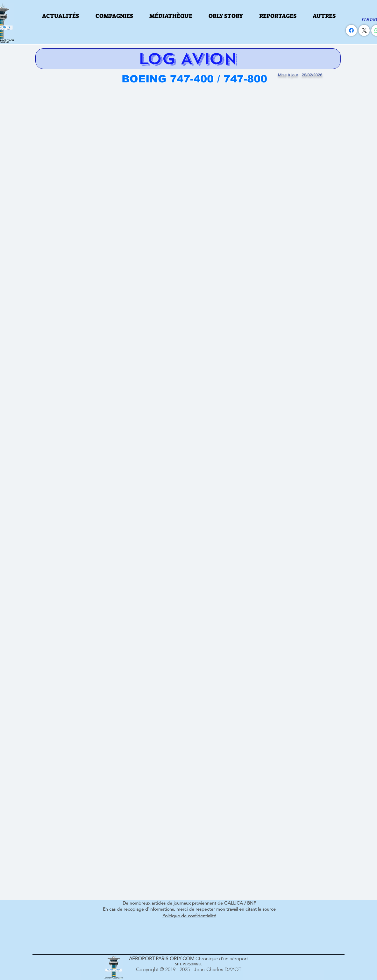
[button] (60, 16)
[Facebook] (351, 30)
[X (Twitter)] (364, 30)
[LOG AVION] (188, 59)
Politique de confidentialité (189, 916)
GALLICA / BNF (240, 903)
